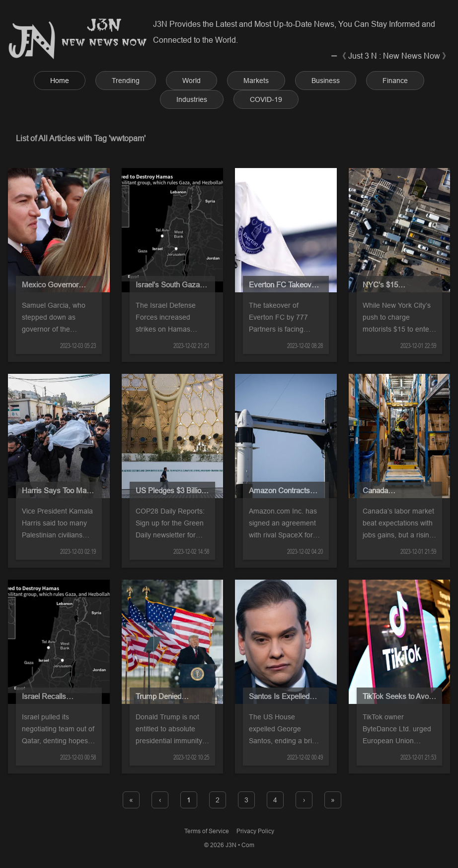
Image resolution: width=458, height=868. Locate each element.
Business (326, 81)
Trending (126, 81)
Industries (192, 99)
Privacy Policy (255, 831)
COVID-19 (266, 99)
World (191, 81)
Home (60, 81)
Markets (256, 81)
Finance (395, 81)
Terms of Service (207, 831)
